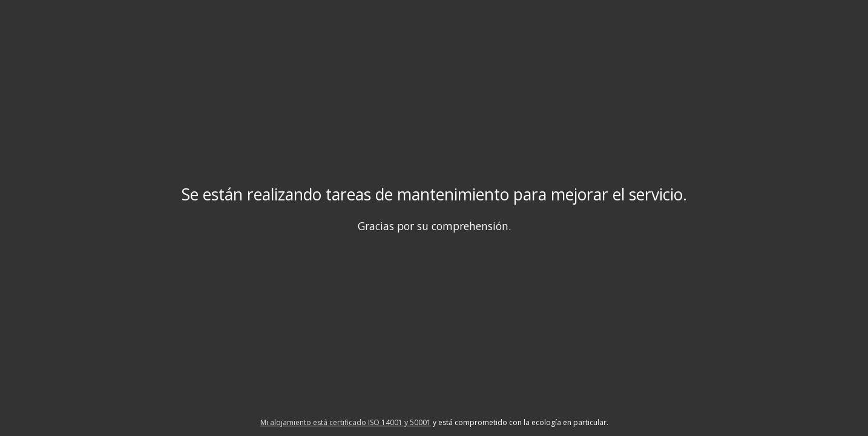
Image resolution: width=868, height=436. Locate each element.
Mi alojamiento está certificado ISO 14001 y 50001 (346, 422)
